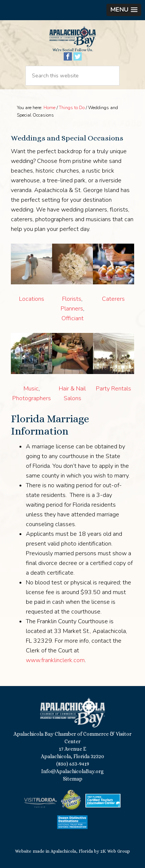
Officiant (72, 318)
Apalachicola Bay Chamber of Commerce (72, 37)
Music (31, 389)
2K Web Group (115, 851)
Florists (72, 299)
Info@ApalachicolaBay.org (72, 771)
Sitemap (73, 779)
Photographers (32, 398)
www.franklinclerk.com (55, 660)
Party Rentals (114, 389)
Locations (32, 299)
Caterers (113, 299)
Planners (72, 309)
